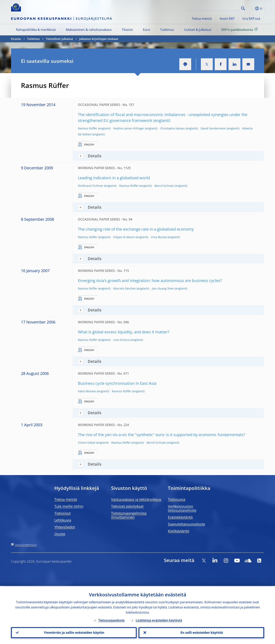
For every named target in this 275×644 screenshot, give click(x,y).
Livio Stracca (121, 340)
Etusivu (16, 39)
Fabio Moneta (87, 391)
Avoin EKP (227, 19)
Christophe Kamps (172, 128)
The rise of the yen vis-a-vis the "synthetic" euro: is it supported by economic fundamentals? (161, 435)
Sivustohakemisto (26, 545)
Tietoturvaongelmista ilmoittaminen (129, 515)
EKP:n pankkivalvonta (240, 29)
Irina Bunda (159, 237)
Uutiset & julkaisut (198, 30)
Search (243, 8)
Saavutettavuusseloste (186, 524)
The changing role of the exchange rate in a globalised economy (136, 229)
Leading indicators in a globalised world (114, 178)
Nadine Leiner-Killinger (129, 128)
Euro (146, 30)
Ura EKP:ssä (251, 19)
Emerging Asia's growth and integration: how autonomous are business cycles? (150, 281)
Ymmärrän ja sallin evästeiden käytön (74, 632)
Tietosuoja (177, 499)
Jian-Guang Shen (163, 288)
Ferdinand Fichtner (91, 186)
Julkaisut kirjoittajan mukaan (99, 39)
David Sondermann (213, 128)
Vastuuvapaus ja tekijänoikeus (136, 499)
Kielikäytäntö (179, 531)
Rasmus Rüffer (88, 128)
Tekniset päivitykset (127, 506)
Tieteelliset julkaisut (60, 39)
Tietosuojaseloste (111, 620)
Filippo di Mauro (124, 237)
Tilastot (127, 30)
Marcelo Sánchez (125, 288)
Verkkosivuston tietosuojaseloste (182, 508)
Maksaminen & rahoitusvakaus (89, 30)
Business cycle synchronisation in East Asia (117, 383)
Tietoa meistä (202, 19)
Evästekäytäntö (180, 517)
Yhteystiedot (65, 527)
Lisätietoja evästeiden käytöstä (159, 620)
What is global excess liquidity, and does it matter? (124, 332)
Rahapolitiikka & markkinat (36, 30)
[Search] (220, 8)
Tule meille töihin (69, 506)
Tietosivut (62, 513)
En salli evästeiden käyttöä (201, 632)
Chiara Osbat (87, 443)
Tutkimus (167, 30)
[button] (250, 8)
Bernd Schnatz (164, 186)
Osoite (60, 534)
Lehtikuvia (63, 520)
